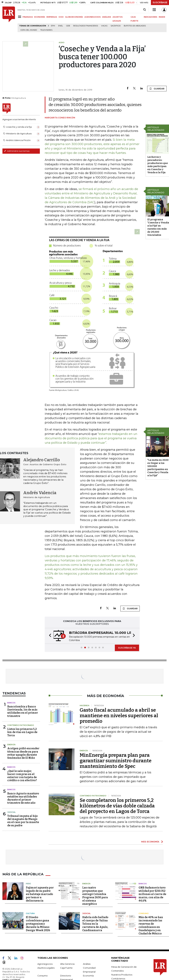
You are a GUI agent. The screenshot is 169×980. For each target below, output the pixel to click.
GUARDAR (157, 89)
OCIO (61, 17)
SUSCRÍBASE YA (127, 648)
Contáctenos (118, 979)
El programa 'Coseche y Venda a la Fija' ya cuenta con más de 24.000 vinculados (158, 227)
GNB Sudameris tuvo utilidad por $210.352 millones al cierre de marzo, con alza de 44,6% (152, 894)
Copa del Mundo (29, 30)
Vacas (104, 26)
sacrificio (116, 26)
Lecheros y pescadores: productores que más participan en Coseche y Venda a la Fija (158, 165)
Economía (88, 976)
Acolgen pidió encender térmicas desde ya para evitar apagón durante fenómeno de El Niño (23, 753)
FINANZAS (28, 17)
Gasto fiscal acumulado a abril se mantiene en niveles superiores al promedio (119, 716)
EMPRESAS (52, 17)
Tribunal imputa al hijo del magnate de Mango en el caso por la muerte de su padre (23, 821)
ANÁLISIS (107, 17)
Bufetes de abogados (135, 26)
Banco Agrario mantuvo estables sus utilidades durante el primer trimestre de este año (23, 798)
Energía (11, 745)
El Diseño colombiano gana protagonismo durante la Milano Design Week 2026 (38, 924)
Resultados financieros (86, 26)
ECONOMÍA (40, 17)
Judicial (11, 812)
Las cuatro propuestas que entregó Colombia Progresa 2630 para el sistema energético (95, 896)
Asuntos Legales (46, 968)
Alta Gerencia (67, 964)
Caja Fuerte (66, 968)
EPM (53, 26)
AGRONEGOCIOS (93, 17)
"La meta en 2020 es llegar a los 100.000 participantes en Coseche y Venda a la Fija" (158, 468)
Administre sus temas (17, 151)
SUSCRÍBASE (160, 2)
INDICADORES (151, 17)
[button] (49, 636)
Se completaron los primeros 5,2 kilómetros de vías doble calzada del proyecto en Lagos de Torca (117, 806)
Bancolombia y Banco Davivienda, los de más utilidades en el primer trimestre (23, 711)
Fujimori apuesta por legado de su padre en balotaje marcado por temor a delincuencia (40, 894)
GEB (68, 26)
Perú (28, 884)
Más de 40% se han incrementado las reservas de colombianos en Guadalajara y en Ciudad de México (151, 925)
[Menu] (20, 17)
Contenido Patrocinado (21, 725)
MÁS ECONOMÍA (150, 842)
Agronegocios (45, 964)
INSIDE (162, 17)
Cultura (30, 913)
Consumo (144, 913)
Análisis (87, 964)
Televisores (46, 30)
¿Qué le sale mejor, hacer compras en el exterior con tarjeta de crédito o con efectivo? (22, 776)
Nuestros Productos (122, 975)
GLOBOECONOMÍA (74, 17)
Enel (61, 26)
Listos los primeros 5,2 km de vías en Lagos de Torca (22, 732)
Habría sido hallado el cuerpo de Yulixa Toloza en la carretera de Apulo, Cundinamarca (95, 924)
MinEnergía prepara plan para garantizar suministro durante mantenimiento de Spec (116, 761)
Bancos (11, 703)
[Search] (145, 10)
